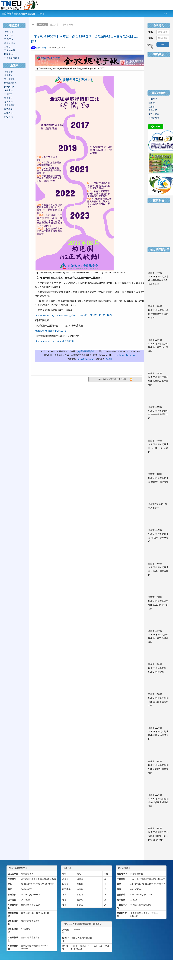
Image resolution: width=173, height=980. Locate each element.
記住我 (149, 46)
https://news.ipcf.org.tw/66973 (50, 331)
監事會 (152, 107)
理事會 (152, 103)
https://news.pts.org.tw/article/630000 (54, 341)
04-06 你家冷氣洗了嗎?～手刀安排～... (115, 379)
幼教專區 (45, 48)
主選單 (42, 14)
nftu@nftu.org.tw (86, 359)
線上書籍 (8, 102)
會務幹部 (8, 35)
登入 (166, 14)
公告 (33, 48)
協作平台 (8, 98)
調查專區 (8, 109)
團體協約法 (9, 54)
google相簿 (9, 87)
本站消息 (42, 25)
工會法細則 (9, 50)
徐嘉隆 (109, 359)
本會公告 (8, 72)
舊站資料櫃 (154, 118)
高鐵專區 (8, 113)
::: (48, 12)
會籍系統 (8, 90)
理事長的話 (9, 43)
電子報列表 (68, 25)
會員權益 (8, 75)
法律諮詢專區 (11, 83)
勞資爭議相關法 (12, 58)
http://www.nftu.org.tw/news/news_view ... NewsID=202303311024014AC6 (74, 315)
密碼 (150, 38)
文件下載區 (9, 79)
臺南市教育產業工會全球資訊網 (18, 14)
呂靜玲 (38, 48)
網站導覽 (8, 117)
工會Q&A (9, 39)
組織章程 (153, 99)
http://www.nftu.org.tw (125, 355)
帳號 (150, 32)
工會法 (7, 47)
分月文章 (54, 25)
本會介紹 (8, 32)
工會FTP (8, 94)
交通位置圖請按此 (86, 351)
